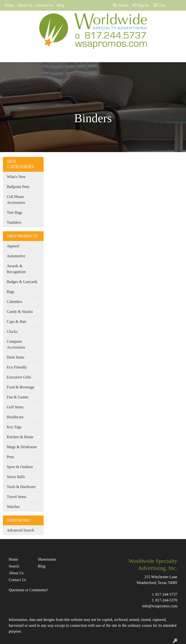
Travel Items (17, 497)
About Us (25, 5)
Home (9, 5)
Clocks (12, 331)
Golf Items (15, 407)
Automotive (16, 256)
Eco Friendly (17, 367)
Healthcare (15, 417)
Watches (13, 507)
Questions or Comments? (28, 590)
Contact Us (45, 5)
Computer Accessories (16, 344)
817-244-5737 (166, 594)
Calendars (15, 302)
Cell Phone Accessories (16, 200)
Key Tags (14, 427)
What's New (16, 177)
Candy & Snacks (20, 312)
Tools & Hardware (21, 487)
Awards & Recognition (16, 269)
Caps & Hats (17, 322)
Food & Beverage (21, 387)
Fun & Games (18, 397)
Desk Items (15, 357)
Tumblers (14, 222)
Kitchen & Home (20, 437)
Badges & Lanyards (22, 282)
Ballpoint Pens (18, 187)
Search (121, 5)
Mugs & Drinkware (22, 447)
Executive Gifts (19, 377)
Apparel (13, 246)
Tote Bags (15, 212)
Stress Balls (16, 477)
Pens (10, 457)
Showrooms (47, 559)
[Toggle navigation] (8, 57)
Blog (60, 5)
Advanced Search (20, 530)
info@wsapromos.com (160, 606)
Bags (11, 292)
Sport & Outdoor (20, 467)
